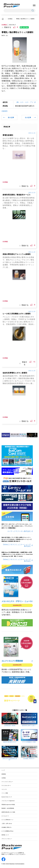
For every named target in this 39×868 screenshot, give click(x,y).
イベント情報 (5, 793)
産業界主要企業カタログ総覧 (8, 812)
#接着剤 (5, 111)
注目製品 (10, 19)
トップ (3, 770)
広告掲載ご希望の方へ (7, 827)
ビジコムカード (5, 816)
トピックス (4, 789)
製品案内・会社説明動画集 (8, 808)
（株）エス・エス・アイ (24, 102)
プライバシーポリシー (7, 839)
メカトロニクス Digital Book (8, 801)
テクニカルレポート (6, 785)
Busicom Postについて (7, 797)
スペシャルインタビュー (7, 782)
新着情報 (4, 774)
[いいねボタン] (15, 27)
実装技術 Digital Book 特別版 (8, 805)
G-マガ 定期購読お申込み (7, 831)
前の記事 (11, 117)
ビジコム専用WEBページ (7, 820)
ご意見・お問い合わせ (7, 824)
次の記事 (28, 117)
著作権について (5, 835)
